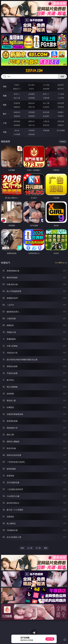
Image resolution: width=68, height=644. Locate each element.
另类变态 (61, 107)
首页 (22, 548)
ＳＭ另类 (61, 98)
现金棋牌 (46, 89)
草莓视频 (46, 130)
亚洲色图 (32, 112)
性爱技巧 (61, 125)
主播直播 (46, 98)
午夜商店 (32, 130)
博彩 (5, 87)
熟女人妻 (17, 98)
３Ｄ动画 (61, 94)
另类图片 (61, 116)
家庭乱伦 (32, 121)
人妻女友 (46, 121)
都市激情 (17, 121)
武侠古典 (61, 121)
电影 (5, 105)
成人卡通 (46, 103)
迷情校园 (17, 125)
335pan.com (34, 71)
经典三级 (32, 107)
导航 (5, 132)
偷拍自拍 (32, 103)
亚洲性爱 (17, 103)
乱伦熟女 (46, 107)
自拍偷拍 (32, 94)
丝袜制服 (32, 98)
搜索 (62, 76)
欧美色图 (46, 112)
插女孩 (17, 130)
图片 (5, 114)
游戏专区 (61, 85)
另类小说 (32, 125)
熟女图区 (46, 116)
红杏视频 (17, 134)
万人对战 (46, 85)
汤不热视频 (61, 130)
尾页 (46, 548)
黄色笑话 (46, 125)
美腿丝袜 (17, 116)
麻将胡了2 (17, 89)
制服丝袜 (17, 107)
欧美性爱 (61, 103)
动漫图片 (61, 112)
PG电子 (17, 85)
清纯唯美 (32, 116)
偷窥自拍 (17, 112)
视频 (5, 96)
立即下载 (50, 639)
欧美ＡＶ (46, 94)
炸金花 (32, 89)
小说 (5, 123)
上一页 (30, 548)
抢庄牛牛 (61, 89)
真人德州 (32, 85)
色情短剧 (32, 134)
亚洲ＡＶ (17, 94)
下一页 (38, 548)
